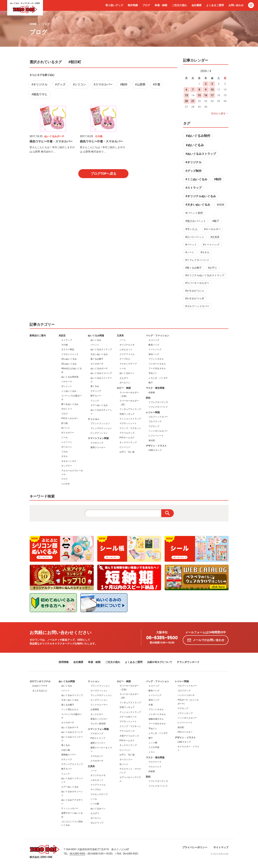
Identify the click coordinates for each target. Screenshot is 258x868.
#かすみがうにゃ (195, 291)
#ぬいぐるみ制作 (198, 136)
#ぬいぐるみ (195, 145)
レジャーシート (156, 436)
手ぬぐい (153, 373)
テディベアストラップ (72, 764)
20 (186, 101)
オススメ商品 (68, 349)
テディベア (96, 391)
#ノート (190, 252)
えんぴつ (124, 378)
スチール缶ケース (128, 717)
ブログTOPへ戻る (103, 174)
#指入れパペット (196, 221)
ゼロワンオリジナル (40, 681)
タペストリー (126, 760)
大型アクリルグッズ (129, 736)
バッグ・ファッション (157, 336)
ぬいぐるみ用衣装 (70, 377)
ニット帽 (153, 743)
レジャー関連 (153, 412)
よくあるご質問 (215, 5)
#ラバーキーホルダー (197, 283)
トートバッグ (155, 349)
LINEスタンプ (155, 450)
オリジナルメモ (127, 345)
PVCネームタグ (127, 438)
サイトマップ (221, 847)
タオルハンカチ (69, 461)
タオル (64, 456)
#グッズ (60, 84)
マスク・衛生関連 (155, 388)
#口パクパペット (195, 237)
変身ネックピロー (99, 719)
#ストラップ (193, 188)
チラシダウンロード (188, 662)
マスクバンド (155, 767)
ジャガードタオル (157, 364)
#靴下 (216, 221)
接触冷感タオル (156, 719)
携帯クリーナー (98, 447)
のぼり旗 (66, 750)
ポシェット (67, 386)
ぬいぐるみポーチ (99, 368)
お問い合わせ (236, 5)
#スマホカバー (103, 84)
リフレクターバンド (158, 407)
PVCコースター (185, 732)
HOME (33, 24)
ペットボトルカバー (158, 431)
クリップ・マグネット (130, 428)
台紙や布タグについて (160, 662)
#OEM (220, 205)
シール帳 (95, 804)
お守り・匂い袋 (127, 452)
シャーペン (67, 442)
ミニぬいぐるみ (69, 391)
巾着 (151, 705)
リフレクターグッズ (158, 402)
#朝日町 (75, 62)
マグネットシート (128, 423)
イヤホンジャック (70, 354)
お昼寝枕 (95, 709)
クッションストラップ (130, 419)
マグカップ (154, 426)
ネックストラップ (128, 442)
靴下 (151, 383)
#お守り (213, 268)
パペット (95, 345)
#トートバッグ (211, 245)
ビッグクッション (99, 433)
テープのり (125, 359)
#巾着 (157, 84)
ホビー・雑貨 (124, 388)
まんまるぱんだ (40, 691)
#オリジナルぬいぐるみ (201, 196)
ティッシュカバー (70, 808)
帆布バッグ (154, 345)
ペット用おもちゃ (70, 709)
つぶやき (66, 484)
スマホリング (97, 443)
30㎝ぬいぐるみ (69, 364)
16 (206, 95)
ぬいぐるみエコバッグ (101, 373)
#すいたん (192, 229)
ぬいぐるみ (96, 340)
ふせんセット (126, 349)
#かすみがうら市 (195, 298)
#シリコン (79, 84)
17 (212, 95)
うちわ (64, 452)
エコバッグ (154, 340)
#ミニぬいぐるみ (196, 179)
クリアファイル (127, 354)
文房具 (120, 336)
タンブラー (67, 466)
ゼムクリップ (97, 823)
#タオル (205, 252)
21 (193, 101)
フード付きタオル (157, 368)
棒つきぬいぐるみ (70, 404)
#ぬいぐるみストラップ (201, 154)
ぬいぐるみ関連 (96, 336)
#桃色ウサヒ (40, 94)
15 (199, 95)
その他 (64, 345)
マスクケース (155, 762)
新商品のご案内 (38, 336)
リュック (95, 401)
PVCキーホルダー (70, 418)
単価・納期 (161, 5)
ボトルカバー (68, 433)
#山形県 (140, 84)
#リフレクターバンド (197, 260)
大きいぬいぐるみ (99, 354)
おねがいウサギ (40, 686)
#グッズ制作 (193, 171)
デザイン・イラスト (156, 446)
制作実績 (133, 5)
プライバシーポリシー (195, 847)
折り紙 (64, 423)
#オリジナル (40, 84)
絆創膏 (152, 393)
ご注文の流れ (179, 5)
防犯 (148, 398)
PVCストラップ (98, 738)
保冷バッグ (154, 354)
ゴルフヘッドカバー (158, 417)
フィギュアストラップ (130, 409)
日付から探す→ (220, 113)
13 (186, 95)
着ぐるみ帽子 (97, 359)
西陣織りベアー (69, 755)
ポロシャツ (67, 409)
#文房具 (215, 237)
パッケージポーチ (186, 695)
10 (212, 90)
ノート (123, 340)
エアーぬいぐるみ (99, 405)
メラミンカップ (185, 713)
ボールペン (67, 447)
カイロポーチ (97, 364)
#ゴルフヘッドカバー (197, 306)
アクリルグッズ (127, 433)
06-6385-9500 (162, 638)
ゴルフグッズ (155, 421)
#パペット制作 (194, 213)
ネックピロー (97, 714)
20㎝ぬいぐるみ (69, 359)
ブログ (146, 5)
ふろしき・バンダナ (158, 378)
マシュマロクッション (101, 428)
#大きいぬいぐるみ (198, 205)
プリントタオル (156, 359)
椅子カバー (96, 396)
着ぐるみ (95, 386)
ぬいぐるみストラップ (101, 349)
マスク (64, 479)
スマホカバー (97, 756)
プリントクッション (100, 423)
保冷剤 (152, 440)
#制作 (124, 84)
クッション (94, 419)
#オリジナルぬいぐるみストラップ (205, 275)
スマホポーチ (97, 761)
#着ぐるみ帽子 (194, 268)
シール (64, 437)
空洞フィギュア (127, 414)
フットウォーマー (99, 705)
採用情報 (64, 662)
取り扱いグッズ (114, 5)
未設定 (62, 336)
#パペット (191, 245)
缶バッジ (66, 428)
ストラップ (67, 340)
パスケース (67, 382)
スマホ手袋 (154, 747)
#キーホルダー (212, 229)
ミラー (152, 752)
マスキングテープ (128, 364)
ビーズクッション (99, 691)
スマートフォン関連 (98, 438)
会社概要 (197, 5)
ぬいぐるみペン (127, 373)
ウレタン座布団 (98, 724)
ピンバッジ (125, 447)
